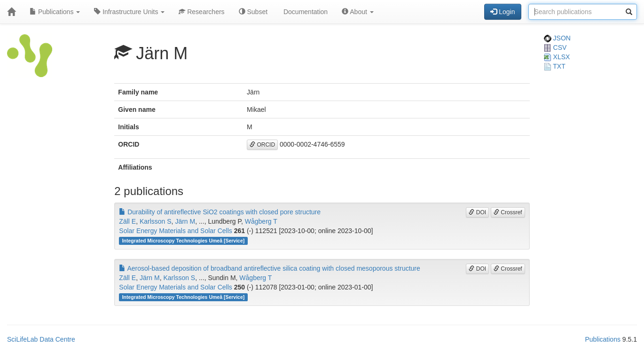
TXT (555, 66)
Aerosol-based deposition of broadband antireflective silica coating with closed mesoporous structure (269, 268)
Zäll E (127, 221)
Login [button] (503, 12)
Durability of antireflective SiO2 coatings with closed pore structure (220, 212)
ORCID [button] (262, 145)
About (358, 12)
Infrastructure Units (129, 12)
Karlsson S (156, 221)
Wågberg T (261, 221)
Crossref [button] (508, 212)
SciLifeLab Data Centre (41, 339)
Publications (55, 12)
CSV (555, 47)
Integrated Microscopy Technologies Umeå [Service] (184, 241)
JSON (557, 38)
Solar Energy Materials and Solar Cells (175, 231)
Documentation (305, 12)
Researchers (201, 12)
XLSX (557, 57)
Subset (253, 12)
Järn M (185, 221)
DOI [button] (477, 212)
